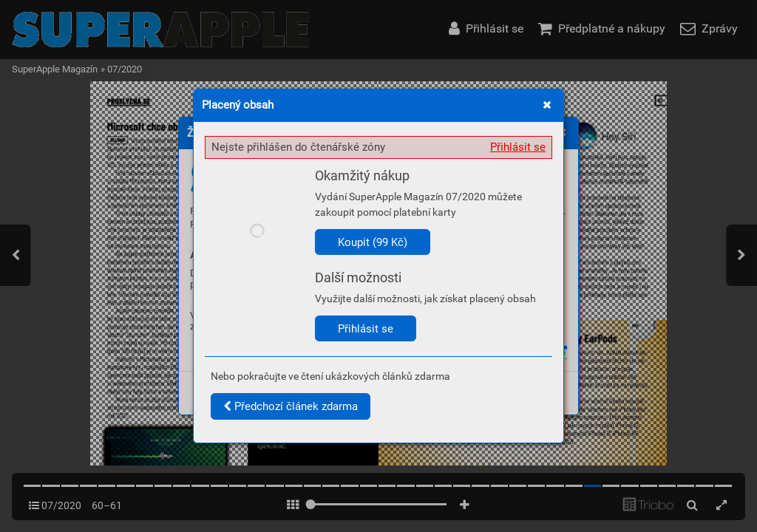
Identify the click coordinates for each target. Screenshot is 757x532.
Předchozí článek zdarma (291, 406)
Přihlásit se (518, 147)
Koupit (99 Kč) (373, 242)
